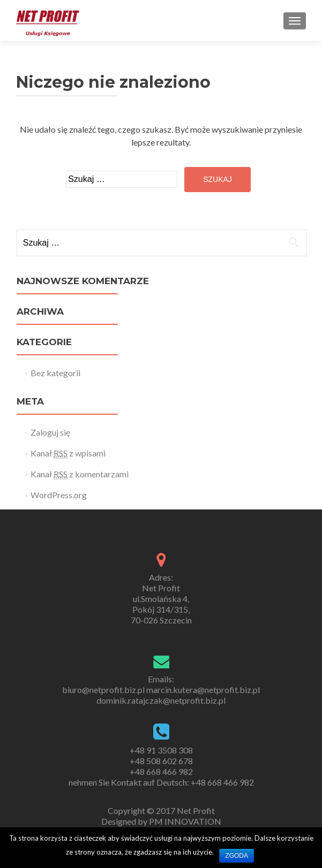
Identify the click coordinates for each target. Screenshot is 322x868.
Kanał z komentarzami (80, 474)
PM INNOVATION (185, 821)
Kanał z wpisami (68, 453)
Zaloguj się (50, 432)
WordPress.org (59, 495)
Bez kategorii (55, 373)
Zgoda (237, 856)
